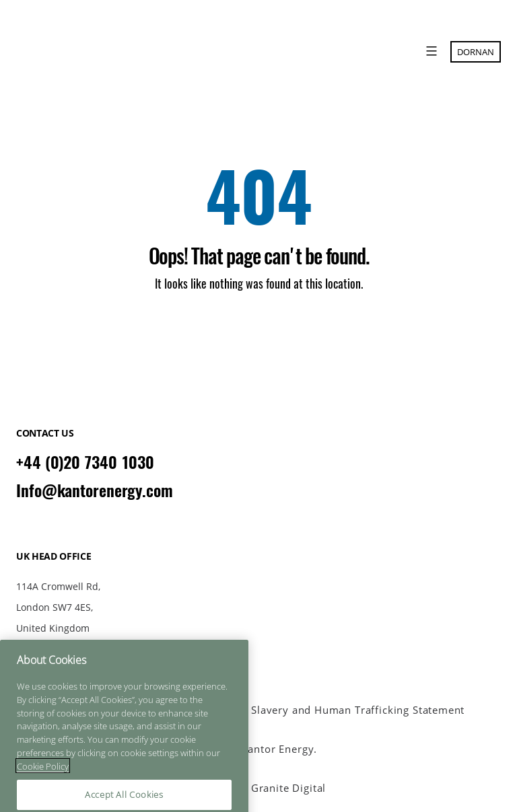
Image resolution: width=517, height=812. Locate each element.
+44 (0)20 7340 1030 (85, 462)
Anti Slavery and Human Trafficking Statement (346, 710)
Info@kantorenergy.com (95, 490)
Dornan (476, 52)
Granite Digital (288, 788)
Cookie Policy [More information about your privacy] (43, 799)
